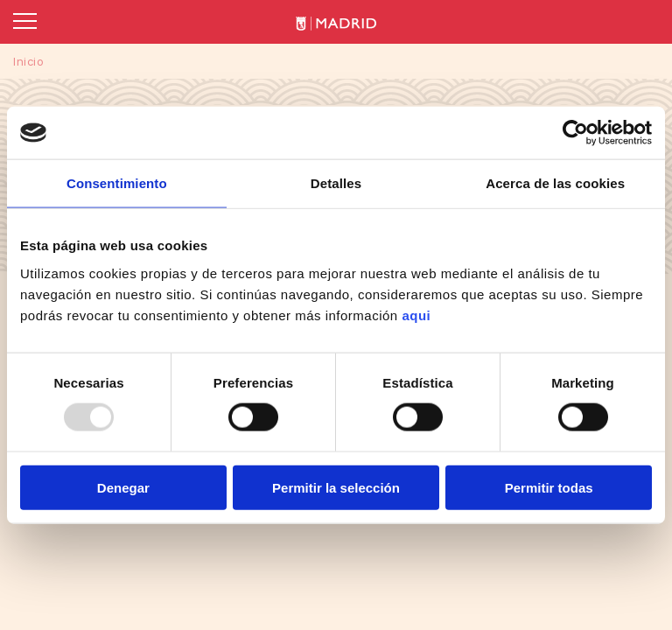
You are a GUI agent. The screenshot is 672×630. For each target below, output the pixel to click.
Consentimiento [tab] (117, 183)
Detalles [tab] (336, 183)
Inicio (28, 61)
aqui (416, 315)
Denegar (123, 487)
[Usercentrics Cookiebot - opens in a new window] (575, 133)
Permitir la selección (336, 487)
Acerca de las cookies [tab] (555, 183)
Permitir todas (549, 487)
